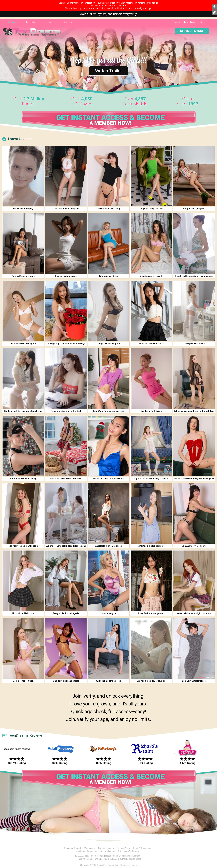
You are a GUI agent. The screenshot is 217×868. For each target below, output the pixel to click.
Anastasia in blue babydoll (151, 546)
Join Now (174, 22)
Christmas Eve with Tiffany (23, 479)
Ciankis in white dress (66, 276)
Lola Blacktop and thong (108, 209)
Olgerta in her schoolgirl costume (194, 613)
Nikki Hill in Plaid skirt (23, 613)
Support (204, 22)
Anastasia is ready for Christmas (66, 479)
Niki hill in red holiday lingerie (23, 546)
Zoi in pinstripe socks (194, 344)
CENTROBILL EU (107, 859)
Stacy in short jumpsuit (194, 209)
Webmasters (89, 848)
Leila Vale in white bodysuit (66, 209)
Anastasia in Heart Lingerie (23, 344)
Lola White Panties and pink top (108, 411)
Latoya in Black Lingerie (109, 344)
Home (12, 22)
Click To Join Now (190, 31)
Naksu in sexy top (108, 613)
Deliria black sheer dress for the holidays (194, 411)
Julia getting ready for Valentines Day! (66, 344)
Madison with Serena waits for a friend (23, 411)
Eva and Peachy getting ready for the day (66, 546)
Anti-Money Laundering (87, 851)
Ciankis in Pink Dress (151, 411)
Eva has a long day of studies (151, 681)
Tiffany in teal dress (109, 276)
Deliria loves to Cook (23, 681)
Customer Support (72, 848)
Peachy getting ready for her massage (194, 276)
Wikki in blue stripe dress (109, 681)
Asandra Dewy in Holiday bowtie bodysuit (194, 479)
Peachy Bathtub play (23, 209)
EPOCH (90, 859)
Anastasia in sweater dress (108, 546)
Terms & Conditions (142, 848)
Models (31, 22)
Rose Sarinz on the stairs (151, 344)
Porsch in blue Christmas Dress (108, 479)
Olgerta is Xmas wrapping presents (151, 479)
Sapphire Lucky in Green (151, 209)
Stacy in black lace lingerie (66, 613)
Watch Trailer (108, 71)
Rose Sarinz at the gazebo (151, 613)
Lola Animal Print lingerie (194, 546)
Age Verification (108, 851)
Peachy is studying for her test (66, 411)
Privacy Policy (124, 848)
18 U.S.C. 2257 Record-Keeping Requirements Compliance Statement (107, 856)
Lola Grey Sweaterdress (194, 681)
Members (190, 22)
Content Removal (106, 848)
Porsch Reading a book (23, 276)
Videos (50, 22)
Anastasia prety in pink (151, 276)
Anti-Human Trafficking (128, 851)
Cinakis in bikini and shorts (66, 681)
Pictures (69, 22)
